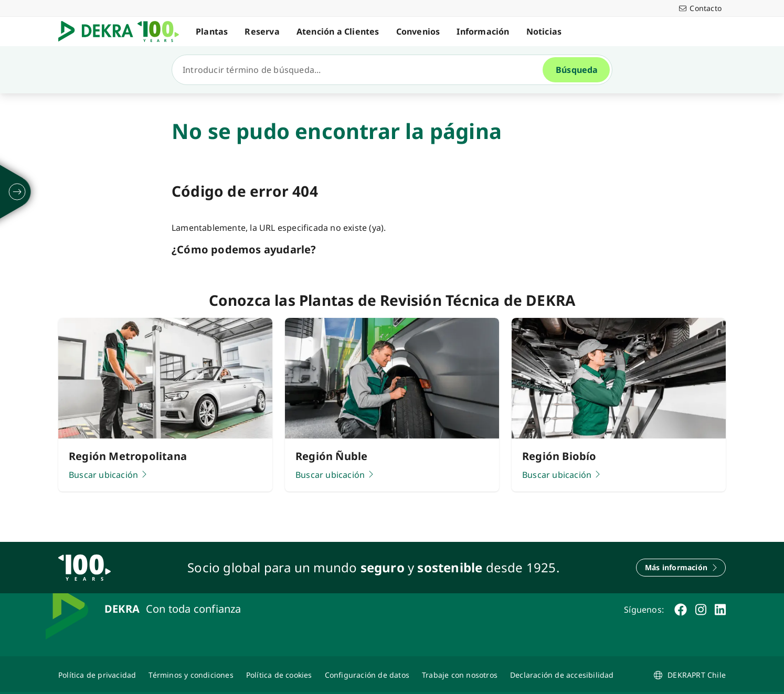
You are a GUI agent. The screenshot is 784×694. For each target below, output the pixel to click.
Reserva (262, 31)
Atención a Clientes (338, 31)
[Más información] (681, 568)
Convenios (418, 31)
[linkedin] (720, 610)
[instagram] (701, 610)
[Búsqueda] (362, 70)
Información (483, 31)
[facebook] (681, 610)
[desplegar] (17, 192)
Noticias (544, 31)
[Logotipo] (123, 31)
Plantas (212, 31)
